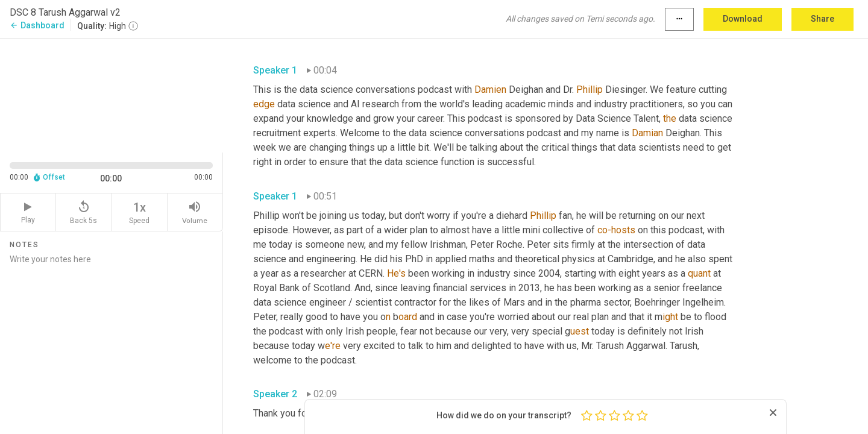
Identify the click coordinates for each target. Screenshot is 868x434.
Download (743, 19)
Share (822, 19)
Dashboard (37, 25)
